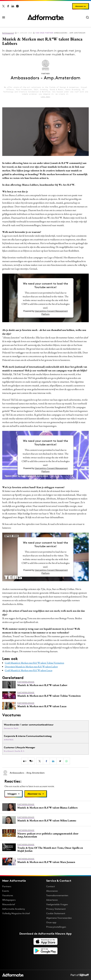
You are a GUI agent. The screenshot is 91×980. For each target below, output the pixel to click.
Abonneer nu (80, 6)
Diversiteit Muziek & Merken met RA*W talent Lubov (31, 667)
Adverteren (52, 900)
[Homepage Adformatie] (46, 17)
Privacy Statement (56, 909)
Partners (7, 886)
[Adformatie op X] (3, 6)
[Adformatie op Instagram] (17, 6)
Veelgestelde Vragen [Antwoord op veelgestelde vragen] (57, 904)
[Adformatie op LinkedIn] (13, 6)
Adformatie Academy (14, 909)
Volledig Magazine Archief (16, 913)
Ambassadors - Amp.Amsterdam (60, 33)
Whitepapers (9, 900)
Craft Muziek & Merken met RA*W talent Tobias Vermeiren (34, 663)
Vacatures (8, 895)
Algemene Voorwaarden (59, 918)
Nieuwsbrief (9, 904)
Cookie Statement (56, 913)
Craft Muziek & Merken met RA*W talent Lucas (29, 670)
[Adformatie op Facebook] (8, 6)
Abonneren (52, 891)
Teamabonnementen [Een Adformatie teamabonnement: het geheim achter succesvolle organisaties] (57, 895)
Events (6, 891)
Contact (51, 886)
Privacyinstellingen (56, 927)
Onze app (51, 922)
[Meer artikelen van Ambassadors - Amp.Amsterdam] (46, 773)
